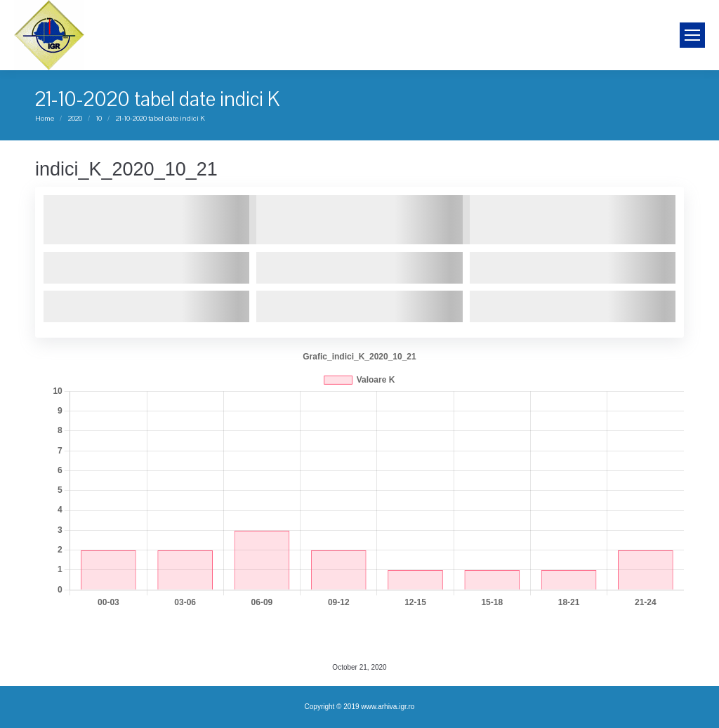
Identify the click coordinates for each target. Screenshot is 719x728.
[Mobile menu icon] (692, 35)
